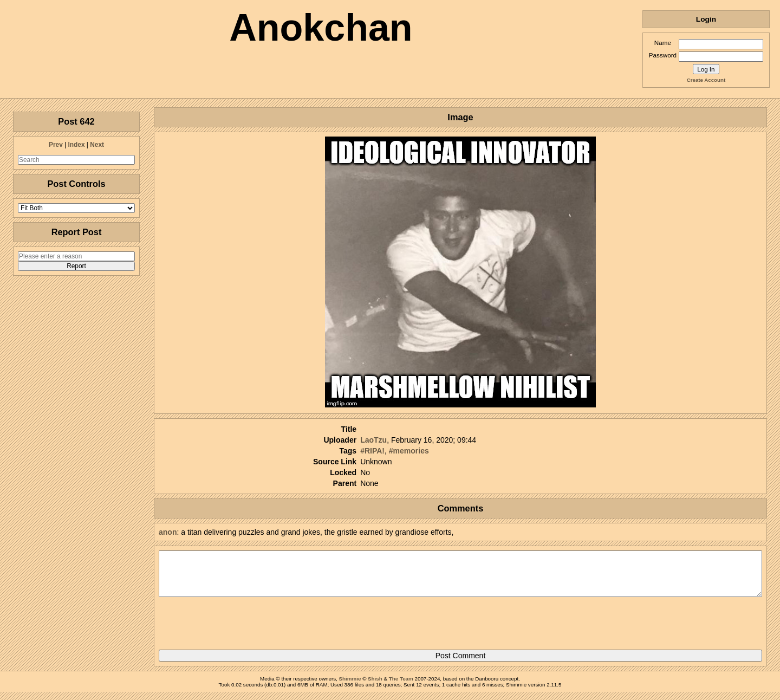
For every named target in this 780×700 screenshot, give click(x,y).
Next (97, 145)
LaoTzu (373, 440)
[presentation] (241, 628)
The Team (401, 687)
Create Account (706, 80)
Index (76, 145)
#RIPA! (372, 451)
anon (168, 532)
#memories (409, 451)
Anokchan (321, 28)
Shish (375, 687)
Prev (56, 145)
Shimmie (350, 687)
